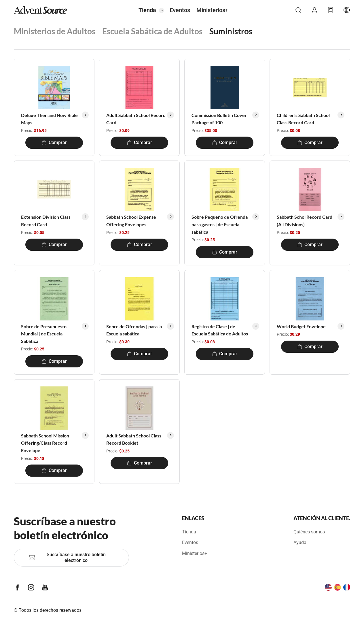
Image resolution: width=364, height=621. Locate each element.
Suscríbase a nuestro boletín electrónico (67, 557)
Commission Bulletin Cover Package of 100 (219, 119)
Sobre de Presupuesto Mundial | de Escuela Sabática (44, 334)
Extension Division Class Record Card (46, 221)
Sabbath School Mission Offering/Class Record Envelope (45, 443)
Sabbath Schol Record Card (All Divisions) (305, 221)
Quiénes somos (309, 532)
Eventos (180, 10)
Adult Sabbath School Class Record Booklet (134, 439)
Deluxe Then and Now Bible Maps (49, 119)
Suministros (231, 31)
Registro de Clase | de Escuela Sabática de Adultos (220, 330)
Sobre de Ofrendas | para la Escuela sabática (134, 330)
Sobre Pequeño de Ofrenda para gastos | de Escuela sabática (220, 224)
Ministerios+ (212, 10)
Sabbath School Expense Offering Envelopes (131, 221)
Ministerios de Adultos (55, 31)
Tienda (147, 10)
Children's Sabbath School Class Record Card (303, 119)
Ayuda (300, 542)
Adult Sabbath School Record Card (136, 119)
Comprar (54, 142)
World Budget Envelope (301, 326)
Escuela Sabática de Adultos (152, 31)
